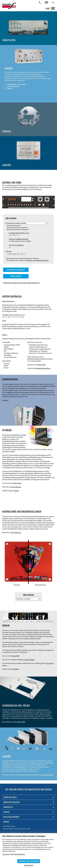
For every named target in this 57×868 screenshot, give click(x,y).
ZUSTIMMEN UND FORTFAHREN (29, 861)
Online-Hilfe (42, 365)
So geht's (5, 400)
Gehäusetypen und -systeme (16, 84)
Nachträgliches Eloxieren (41, 260)
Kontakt (16, 491)
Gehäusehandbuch (47, 775)
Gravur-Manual (29, 660)
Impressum (6, 854)
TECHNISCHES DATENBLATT (16, 270)
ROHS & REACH (16, 276)
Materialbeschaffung (43, 368)
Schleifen (29, 260)
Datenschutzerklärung (18, 854)
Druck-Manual (16, 487)
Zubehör (10, 88)
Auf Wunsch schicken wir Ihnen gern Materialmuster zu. (21, 283)
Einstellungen (29, 865)
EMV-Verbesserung (13, 86)
